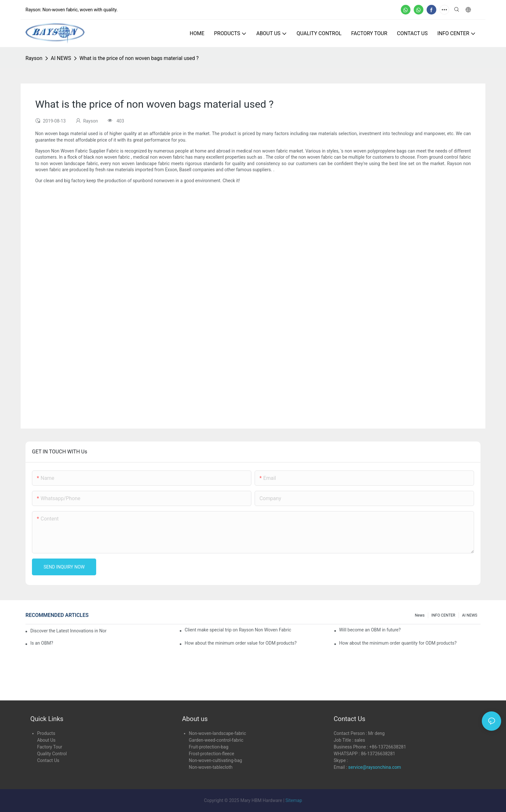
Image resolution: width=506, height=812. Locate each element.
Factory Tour (50, 747)
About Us (46, 740)
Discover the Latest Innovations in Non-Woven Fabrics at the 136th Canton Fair (68, 631)
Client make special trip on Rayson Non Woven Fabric (238, 630)
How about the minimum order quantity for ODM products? (398, 643)
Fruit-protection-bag (209, 747)
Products (46, 733)
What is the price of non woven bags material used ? (139, 58)
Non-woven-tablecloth (211, 767)
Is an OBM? (42, 643)
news (420, 615)
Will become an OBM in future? (370, 630)
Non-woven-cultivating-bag (215, 760)
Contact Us (48, 760)
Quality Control (52, 754)
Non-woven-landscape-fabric (217, 733)
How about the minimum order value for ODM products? (241, 643)
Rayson (34, 58)
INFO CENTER (443, 615)
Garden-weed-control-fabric (216, 740)
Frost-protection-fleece (212, 754)
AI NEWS (61, 58)
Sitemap (294, 800)
